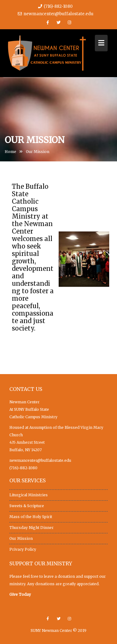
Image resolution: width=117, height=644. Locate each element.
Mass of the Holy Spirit (31, 517)
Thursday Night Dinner (32, 528)
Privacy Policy (23, 549)
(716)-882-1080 (23, 468)
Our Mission (21, 538)
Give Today (20, 594)
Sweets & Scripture (27, 506)
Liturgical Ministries (29, 495)
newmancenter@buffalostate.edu (56, 14)
